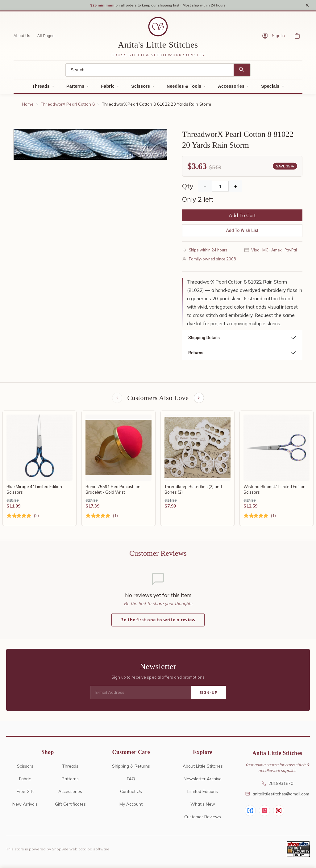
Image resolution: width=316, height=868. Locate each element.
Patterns (75, 88)
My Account (131, 806)
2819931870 (277, 786)
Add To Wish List (242, 232)
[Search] (150, 72)
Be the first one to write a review (158, 622)
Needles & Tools (184, 88)
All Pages (46, 37)
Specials (270, 88)
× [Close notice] (307, 6)
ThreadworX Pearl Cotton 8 (68, 106)
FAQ (131, 781)
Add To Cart (242, 217)
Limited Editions (203, 794)
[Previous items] (117, 400)
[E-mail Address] (141, 695)
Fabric (108, 88)
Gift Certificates (70, 806)
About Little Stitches (203, 768)
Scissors (141, 88)
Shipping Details (204, 339)
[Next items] (199, 400)
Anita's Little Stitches (158, 46)
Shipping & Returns (131, 768)
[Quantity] (220, 188)
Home (28, 106)
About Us (22, 37)
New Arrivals (25, 806)
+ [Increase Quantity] (235, 188)
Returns (196, 354)
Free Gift (25, 794)
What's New (203, 806)
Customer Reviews (203, 819)
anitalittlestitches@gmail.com (277, 796)
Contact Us (131, 794)
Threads (41, 88)
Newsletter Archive (203, 781)
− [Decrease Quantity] (205, 188)
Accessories (231, 88)
